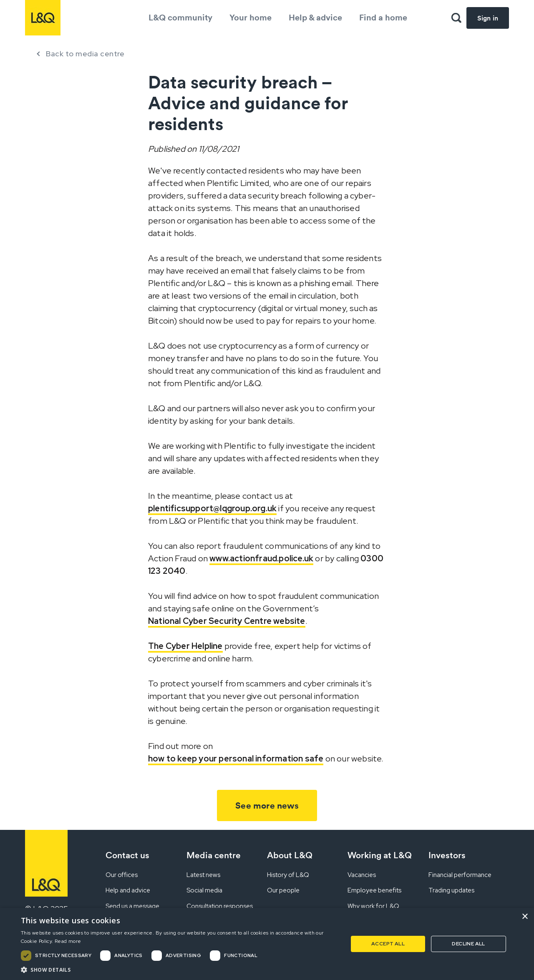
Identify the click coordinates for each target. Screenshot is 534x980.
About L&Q (290, 855)
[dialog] (267, 944)
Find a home (383, 17)
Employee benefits (374, 890)
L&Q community (180, 17)
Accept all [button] (388, 944)
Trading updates (451, 890)
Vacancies (362, 875)
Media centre (214, 855)
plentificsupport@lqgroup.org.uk (212, 508)
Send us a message (132, 906)
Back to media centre (85, 54)
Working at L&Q (380, 855)
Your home (251, 17)
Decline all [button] (468, 944)
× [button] (525, 917)
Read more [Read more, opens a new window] (68, 941)
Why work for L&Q (373, 906)
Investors (447, 855)
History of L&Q (288, 875)
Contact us (127, 855)
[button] (180, 970)
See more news (267, 805)
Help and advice (128, 890)
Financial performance (460, 875)
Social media (204, 890)
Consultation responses (220, 906)
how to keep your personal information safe (236, 759)
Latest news (203, 875)
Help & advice (315, 17)
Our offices (122, 875)
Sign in (488, 18)
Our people (283, 890)
